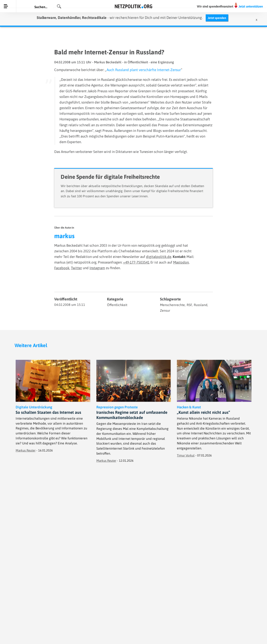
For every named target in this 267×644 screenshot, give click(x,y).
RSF (189, 305)
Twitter (76, 268)
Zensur (165, 310)
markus (64, 236)
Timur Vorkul (186, 455)
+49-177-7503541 (136, 262)
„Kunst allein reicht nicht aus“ (203, 412)
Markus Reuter (26, 450)
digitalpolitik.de (159, 257)
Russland (201, 305)
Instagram (97, 268)
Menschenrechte (172, 305)
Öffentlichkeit (117, 305)
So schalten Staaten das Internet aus (48, 412)
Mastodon (181, 262)
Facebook (62, 268)
